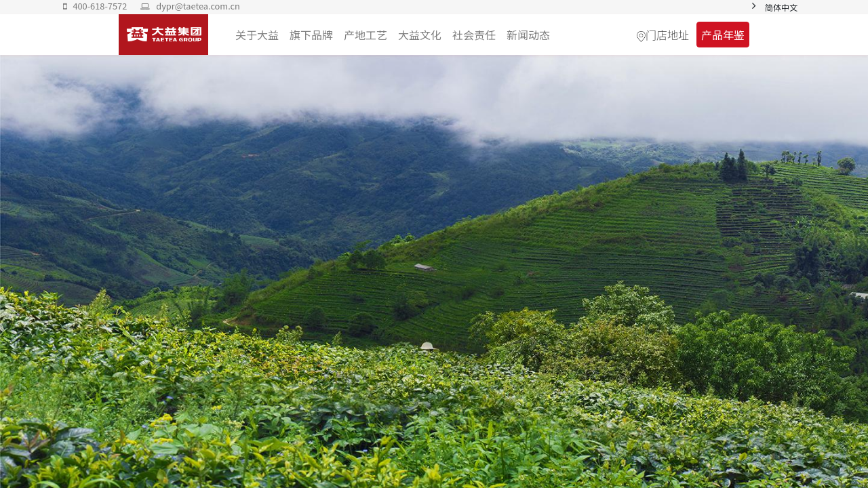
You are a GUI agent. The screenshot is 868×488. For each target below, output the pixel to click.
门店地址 (667, 35)
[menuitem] (528, 35)
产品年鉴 (723, 35)
